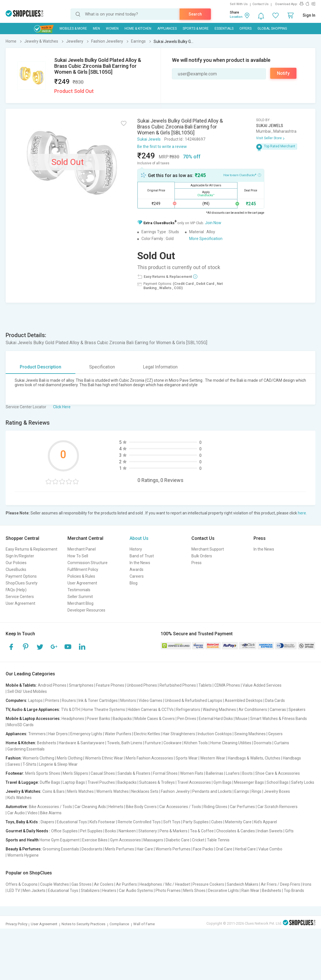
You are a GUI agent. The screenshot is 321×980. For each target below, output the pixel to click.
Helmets (116, 807)
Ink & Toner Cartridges (98, 700)
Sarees (14, 764)
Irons (307, 884)
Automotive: (17, 807)
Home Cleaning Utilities (231, 743)
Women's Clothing (38, 758)
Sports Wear (187, 758)
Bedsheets (47, 743)
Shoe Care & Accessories (278, 773)
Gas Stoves (81, 884)
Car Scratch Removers (278, 807)
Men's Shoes (194, 890)
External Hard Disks (216, 719)
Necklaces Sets (145, 791)
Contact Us (260, 4)
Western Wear (213, 758)
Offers (245, 29)
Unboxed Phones (142, 685)
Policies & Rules (81, 576)
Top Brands (294, 890)
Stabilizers (90, 890)
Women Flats (192, 773)
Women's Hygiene (23, 855)
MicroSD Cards (20, 725)
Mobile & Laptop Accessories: (33, 719)
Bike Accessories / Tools (50, 807)
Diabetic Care (178, 840)
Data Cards (275, 700)
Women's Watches (113, 791)
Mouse (242, 719)
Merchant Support (208, 549)
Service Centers (20, 597)
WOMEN (112, 29)
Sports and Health (22, 840)
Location (236, 17)
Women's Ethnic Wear (104, 758)
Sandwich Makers (243, 884)
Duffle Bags (50, 782)
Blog (134, 583)
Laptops (35, 700)
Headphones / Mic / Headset (165, 884)
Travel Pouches (101, 782)
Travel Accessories (194, 782)
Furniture (153, 743)
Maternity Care (238, 822)
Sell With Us (239, 4)
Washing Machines (219, 710)
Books (111, 831)
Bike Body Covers (141, 807)
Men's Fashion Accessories (149, 758)
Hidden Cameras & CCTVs (151, 710)
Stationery (148, 831)
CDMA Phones (227, 685)
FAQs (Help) (16, 590)
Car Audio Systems (136, 890)
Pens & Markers (173, 831)
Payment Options (21, 576)
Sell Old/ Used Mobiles (27, 691)
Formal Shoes (165, 773)
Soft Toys (172, 822)
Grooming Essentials (61, 849)
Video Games (150, 700)
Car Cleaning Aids (90, 807)
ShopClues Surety (22, 583)
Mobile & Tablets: (21, 685)
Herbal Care (245, 849)
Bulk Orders (202, 556)
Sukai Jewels (149, 139)
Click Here (62, 407)
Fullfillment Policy (83, 569)
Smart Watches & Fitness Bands (279, 719)
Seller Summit (80, 597)
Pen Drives (187, 719)
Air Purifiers (126, 884)
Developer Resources (86, 610)
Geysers (275, 734)
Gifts (289, 831)
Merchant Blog (80, 603)
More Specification (206, 239)
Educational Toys (72, 822)
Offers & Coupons (22, 884)
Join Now (213, 223)
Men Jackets (34, 890)
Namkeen (127, 831)
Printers (52, 700)
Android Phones (52, 685)
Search (195, 14)
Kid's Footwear (102, 822)
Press (196, 563)
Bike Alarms (51, 813)
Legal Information (160, 367)
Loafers (233, 773)
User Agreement (20, 603)
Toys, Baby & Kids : (23, 822)
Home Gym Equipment (60, 840)
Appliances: (17, 734)
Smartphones (81, 685)
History (136, 549)
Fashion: (14, 758)
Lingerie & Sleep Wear (58, 764)
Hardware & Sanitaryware (82, 743)
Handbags (292, 758)
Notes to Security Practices (83, 924)
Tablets (205, 685)
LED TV (14, 890)
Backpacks (122, 719)
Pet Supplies (91, 831)
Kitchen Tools (196, 743)
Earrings (242, 791)
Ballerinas (215, 773)
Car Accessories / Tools (180, 807)
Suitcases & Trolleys (157, 782)
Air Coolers (104, 884)
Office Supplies (64, 831)
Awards (137, 569)
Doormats (263, 743)
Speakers (297, 710)
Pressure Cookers (208, 884)
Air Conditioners (253, 710)
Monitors (128, 700)
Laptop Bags (74, 782)
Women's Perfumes (173, 849)
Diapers (47, 822)
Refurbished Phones (178, 685)
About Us (139, 538)
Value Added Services (262, 685)
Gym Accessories (125, 840)
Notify (283, 73)
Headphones (73, 719)
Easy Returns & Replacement (31, 549)
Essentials (224, 29)
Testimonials (79, 590)
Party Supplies (196, 822)
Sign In (309, 15)
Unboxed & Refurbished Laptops (194, 700)
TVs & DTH (70, 710)
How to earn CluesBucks (242, 175)
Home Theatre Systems (104, 710)
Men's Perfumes (120, 849)
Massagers (153, 840)
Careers (137, 576)
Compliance (119, 924)
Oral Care (224, 849)
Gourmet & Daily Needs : (28, 831)
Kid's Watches (19, 798)
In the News (140, 563)
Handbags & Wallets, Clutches (254, 758)
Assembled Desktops (244, 700)
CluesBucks (16, 569)
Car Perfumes (242, 807)
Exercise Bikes (95, 840)
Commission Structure (88, 563)
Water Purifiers (118, 734)
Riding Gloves (215, 807)
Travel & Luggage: (22, 782)
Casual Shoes (103, 773)
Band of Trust (142, 556)
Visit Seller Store (269, 138)
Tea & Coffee (202, 831)
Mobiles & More (73, 29)
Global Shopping (272, 29)
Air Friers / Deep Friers (280, 884)
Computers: (17, 700)
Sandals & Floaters (134, 773)
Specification (102, 367)
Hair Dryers (58, 734)
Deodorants (92, 849)
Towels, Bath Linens (125, 743)
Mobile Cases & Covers (155, 719)
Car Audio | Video (22, 813)
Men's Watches (80, 791)
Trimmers (37, 734)
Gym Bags (222, 782)
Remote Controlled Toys (139, 822)
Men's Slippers (75, 773)
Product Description (41, 367)
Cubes (217, 822)
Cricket (198, 840)
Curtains (282, 743)
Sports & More (196, 29)
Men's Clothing (70, 758)
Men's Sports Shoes (43, 773)
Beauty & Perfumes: (24, 849)
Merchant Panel (82, 549)
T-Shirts (30, 764)
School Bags (278, 782)
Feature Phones (110, 685)
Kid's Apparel (266, 822)
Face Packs (203, 849)
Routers (69, 700)
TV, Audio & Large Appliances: (33, 710)
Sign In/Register (20, 556)
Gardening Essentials (26, 749)
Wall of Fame (144, 924)
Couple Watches (54, 884)
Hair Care (145, 849)
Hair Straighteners (179, 734)
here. (302, 513)
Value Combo (270, 849)
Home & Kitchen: (21, 743)
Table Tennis (218, 840)
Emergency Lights (86, 734)
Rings (256, 791)
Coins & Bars (53, 791)
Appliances (167, 29)
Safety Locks (303, 782)
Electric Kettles (147, 734)
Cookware (172, 743)
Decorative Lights (223, 890)
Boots (247, 773)
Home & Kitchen (138, 29)
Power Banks (98, 719)
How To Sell (78, 556)
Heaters (109, 890)
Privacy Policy (17, 924)
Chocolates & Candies (236, 831)
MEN (96, 29)
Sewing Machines (250, 734)
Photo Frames (168, 890)
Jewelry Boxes (277, 791)
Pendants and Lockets (212, 791)
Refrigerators (188, 710)
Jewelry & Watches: (24, 791)
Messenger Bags (249, 782)
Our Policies (16, 563)
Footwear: (15, 773)
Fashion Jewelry (175, 791)
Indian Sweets (270, 831)
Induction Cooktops (215, 734)
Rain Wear (250, 890)
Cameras (278, 710)
